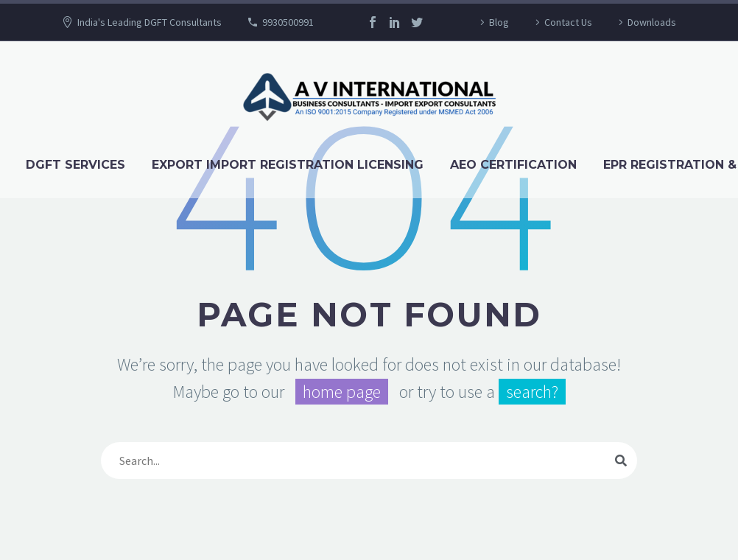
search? (532, 392)
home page (342, 392)
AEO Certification (513, 165)
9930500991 (288, 22)
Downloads (652, 22)
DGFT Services (75, 165)
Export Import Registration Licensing (288, 165)
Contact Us (568, 22)
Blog (499, 22)
